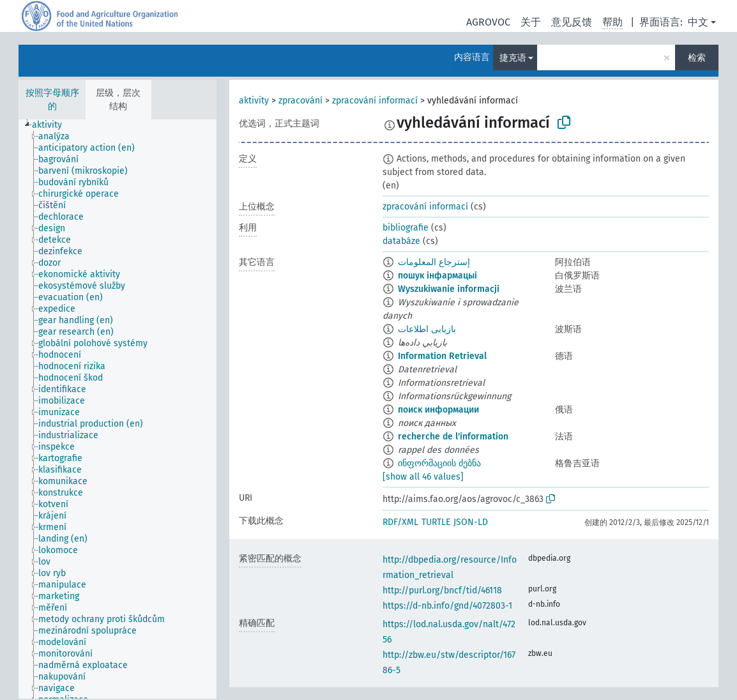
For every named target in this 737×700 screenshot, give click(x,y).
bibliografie (406, 228)
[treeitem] (52, 125)
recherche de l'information (453, 437)
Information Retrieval (442, 356)
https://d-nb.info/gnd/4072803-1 (447, 606)
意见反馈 (572, 22)
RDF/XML (400, 522)
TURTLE (436, 522)
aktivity (254, 101)
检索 (697, 58)
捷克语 (513, 58)
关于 (531, 22)
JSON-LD (471, 522)
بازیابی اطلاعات (427, 329)
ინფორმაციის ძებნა (439, 463)
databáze (401, 241)
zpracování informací (375, 101)
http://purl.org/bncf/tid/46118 (442, 590)
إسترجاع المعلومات (434, 262)
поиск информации (438, 410)
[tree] (118, 409)
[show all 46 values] (423, 477)
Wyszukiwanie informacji (449, 289)
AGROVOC (488, 22)
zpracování (300, 101)
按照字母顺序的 (52, 100)
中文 (698, 22)
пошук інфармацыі (437, 276)
